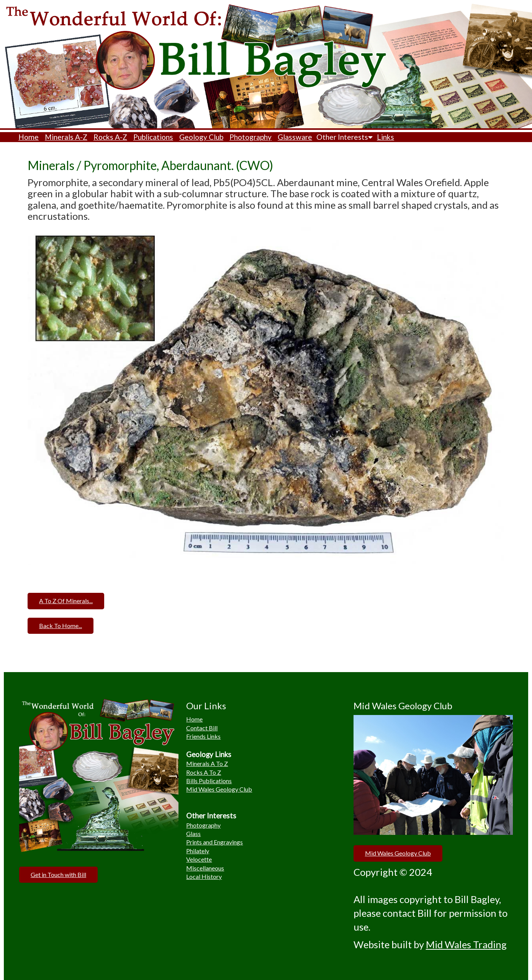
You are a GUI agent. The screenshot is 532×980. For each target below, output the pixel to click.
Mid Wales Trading (466, 944)
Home (29, 137)
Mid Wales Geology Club (219, 789)
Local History (204, 876)
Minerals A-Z (66, 137)
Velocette (199, 859)
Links (385, 137)
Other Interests (345, 137)
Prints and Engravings (214, 842)
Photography (250, 137)
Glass (193, 834)
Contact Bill (202, 728)
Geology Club (201, 137)
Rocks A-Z (110, 137)
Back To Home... (61, 626)
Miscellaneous (205, 868)
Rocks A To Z (204, 772)
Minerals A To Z (207, 763)
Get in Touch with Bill (58, 874)
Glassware (295, 137)
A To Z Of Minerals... (66, 601)
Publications (153, 137)
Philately (198, 851)
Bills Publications (209, 781)
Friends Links (203, 736)
